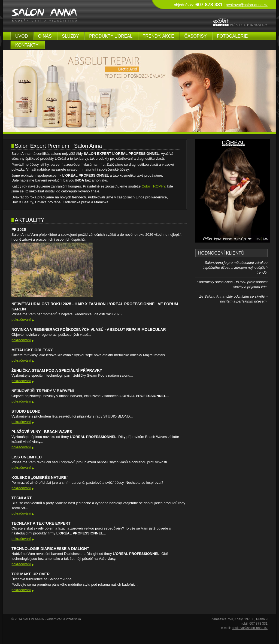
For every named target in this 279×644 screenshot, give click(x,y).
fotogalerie (232, 36)
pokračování (21, 320)
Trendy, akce (158, 36)
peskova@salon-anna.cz (247, 5)
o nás (45, 36)
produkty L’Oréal (111, 36)
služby (70, 36)
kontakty (27, 45)
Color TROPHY (154, 186)
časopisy (196, 36)
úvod (22, 36)
